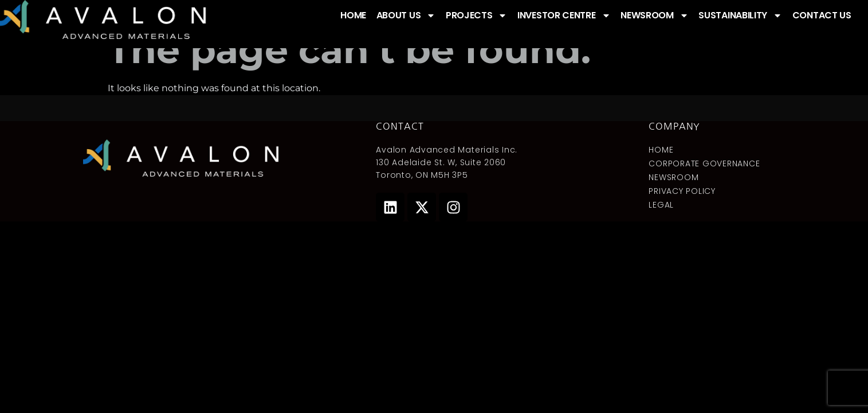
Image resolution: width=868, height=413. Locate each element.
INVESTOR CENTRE (564, 15)
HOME (353, 15)
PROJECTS (477, 15)
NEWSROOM (655, 15)
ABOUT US (406, 15)
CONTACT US (822, 15)
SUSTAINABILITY (740, 15)
